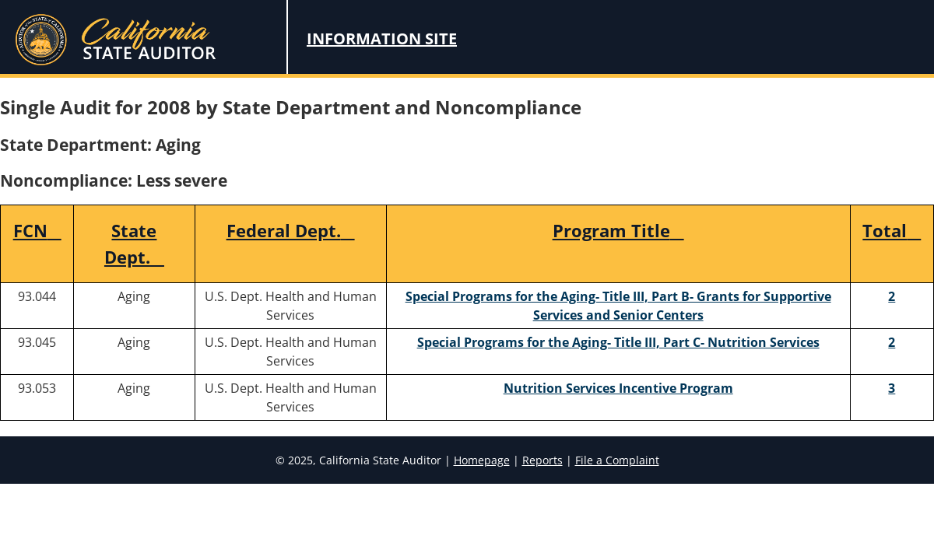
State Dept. (134, 244)
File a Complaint (617, 460)
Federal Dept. (291, 231)
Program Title (618, 231)
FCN (37, 231)
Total (892, 231)
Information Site (382, 38)
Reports (542, 460)
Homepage (482, 460)
